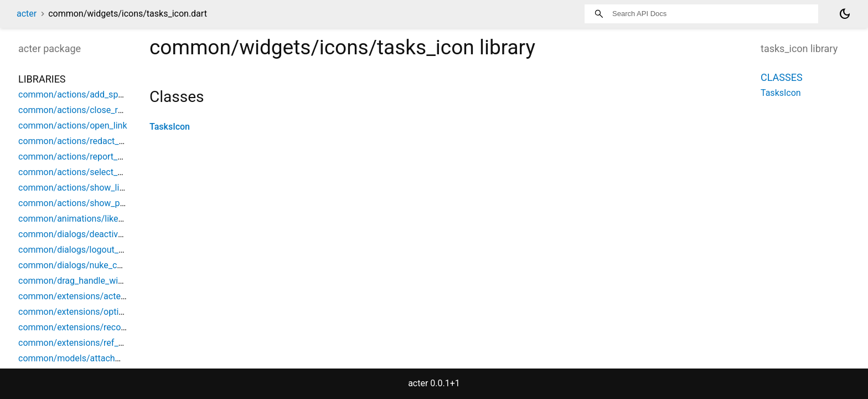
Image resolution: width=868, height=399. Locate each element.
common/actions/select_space (80, 172)
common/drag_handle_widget (77, 281)
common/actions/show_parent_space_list (101, 203)
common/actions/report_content (83, 157)
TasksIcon (170, 127)
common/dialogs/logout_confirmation (93, 250)
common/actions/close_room (77, 110)
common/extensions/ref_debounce (88, 343)
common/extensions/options (76, 312)
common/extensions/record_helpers (90, 327)
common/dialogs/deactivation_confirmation (105, 234)
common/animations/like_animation (90, 219)
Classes (782, 77)
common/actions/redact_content (84, 141)
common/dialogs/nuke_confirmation (90, 265)
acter (27, 14)
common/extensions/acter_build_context (99, 296)
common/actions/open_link (73, 126)
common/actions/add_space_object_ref (97, 94)
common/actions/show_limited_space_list (102, 188)
